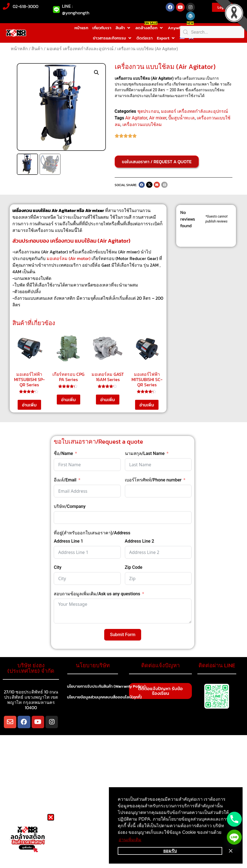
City (58, 567)
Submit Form (123, 635)
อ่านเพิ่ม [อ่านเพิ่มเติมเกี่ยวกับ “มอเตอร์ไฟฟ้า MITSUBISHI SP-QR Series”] (29, 405)
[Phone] (234, 819)
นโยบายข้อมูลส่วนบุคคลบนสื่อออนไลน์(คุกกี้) (107, 698)
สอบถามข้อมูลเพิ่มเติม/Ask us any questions (97, 594)
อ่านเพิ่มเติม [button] (130, 840)
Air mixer (158, 118)
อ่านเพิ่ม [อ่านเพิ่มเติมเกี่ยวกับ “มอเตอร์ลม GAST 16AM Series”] (108, 400)
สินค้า (37, 49)
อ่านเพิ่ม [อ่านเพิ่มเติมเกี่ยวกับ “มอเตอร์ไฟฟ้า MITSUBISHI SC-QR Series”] (147, 405)
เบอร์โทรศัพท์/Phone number (153, 480)
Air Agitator (136, 118)
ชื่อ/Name (63, 453)
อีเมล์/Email (65, 480)
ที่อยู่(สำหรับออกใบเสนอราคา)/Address (92, 533)
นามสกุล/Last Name (145, 453)
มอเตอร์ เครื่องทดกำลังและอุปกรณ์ (80, 49)
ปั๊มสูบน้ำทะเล (181, 118)
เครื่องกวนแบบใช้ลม (142, 124)
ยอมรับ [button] (170, 851)
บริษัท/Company (70, 506)
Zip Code (134, 567)
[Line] (234, 837)
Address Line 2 (139, 541)
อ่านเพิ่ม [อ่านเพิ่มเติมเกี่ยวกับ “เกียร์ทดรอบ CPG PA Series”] (69, 400)
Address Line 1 (68, 541)
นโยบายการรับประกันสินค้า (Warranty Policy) (109, 687)
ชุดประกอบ (148, 111)
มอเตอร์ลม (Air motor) (69, 258)
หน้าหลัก (19, 49)
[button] (123, 28)
